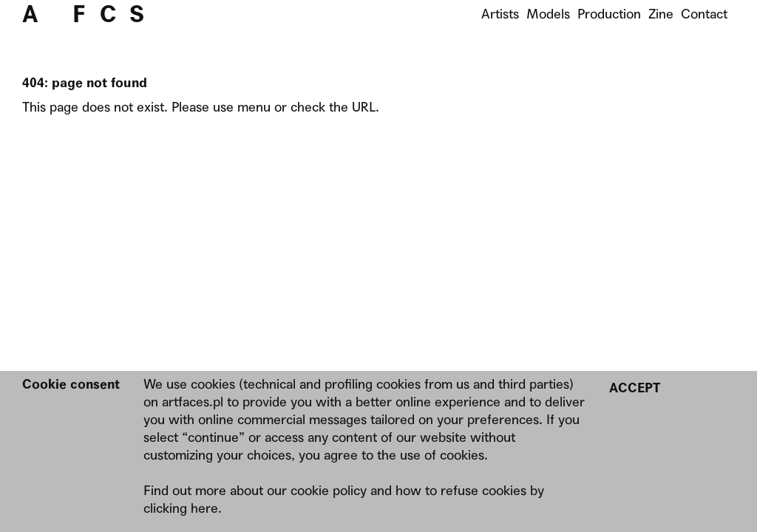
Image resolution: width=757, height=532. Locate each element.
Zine (661, 14)
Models (548, 14)
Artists (500, 14)
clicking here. (183, 508)
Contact (704, 14)
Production (609, 14)
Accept (635, 388)
